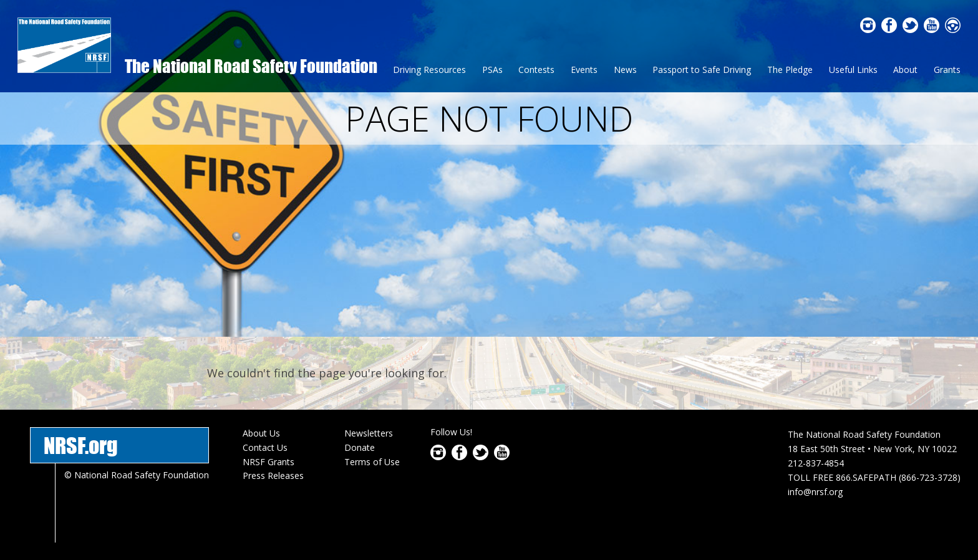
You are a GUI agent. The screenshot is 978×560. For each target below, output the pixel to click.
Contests (536, 70)
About (905, 70)
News (625, 70)
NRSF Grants (269, 462)
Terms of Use (372, 462)
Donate (360, 447)
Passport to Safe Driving (702, 70)
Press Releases (273, 476)
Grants (947, 70)
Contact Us (265, 447)
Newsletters (369, 433)
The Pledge (790, 70)
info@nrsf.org (815, 492)
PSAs (492, 70)
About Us (261, 433)
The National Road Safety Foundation (251, 66)
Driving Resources (429, 70)
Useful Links (853, 70)
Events (584, 70)
